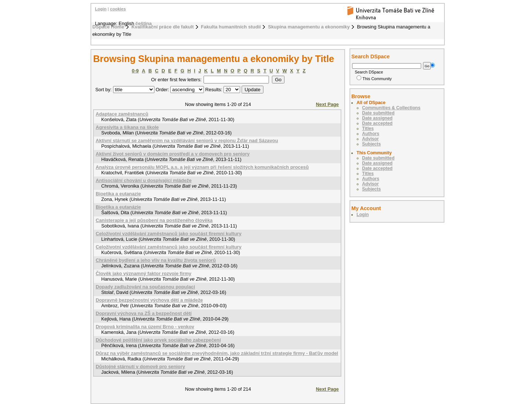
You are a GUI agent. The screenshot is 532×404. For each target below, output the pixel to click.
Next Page (327, 104)
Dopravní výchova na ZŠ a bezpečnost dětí (144, 313)
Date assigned (377, 118)
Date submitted (378, 113)
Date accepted (377, 123)
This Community (374, 79)
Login (101, 9)
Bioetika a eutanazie (118, 194)
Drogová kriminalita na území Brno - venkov (145, 327)
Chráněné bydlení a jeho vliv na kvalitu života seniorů (156, 260)
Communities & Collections (391, 108)
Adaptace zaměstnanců (122, 114)
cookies (118, 9)
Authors (371, 134)
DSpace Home (108, 27)
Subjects (371, 144)
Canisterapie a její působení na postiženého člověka (154, 220)
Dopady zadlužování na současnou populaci (145, 287)
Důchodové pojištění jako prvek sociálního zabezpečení (158, 340)
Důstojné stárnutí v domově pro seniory (140, 367)
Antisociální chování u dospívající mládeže (144, 180)
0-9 (135, 71)
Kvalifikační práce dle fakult (163, 27)
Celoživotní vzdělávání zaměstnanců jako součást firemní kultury (169, 234)
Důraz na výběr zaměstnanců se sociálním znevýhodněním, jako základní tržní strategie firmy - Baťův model (217, 353)
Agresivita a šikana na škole (127, 127)
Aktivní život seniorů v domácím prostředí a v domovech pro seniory (173, 154)
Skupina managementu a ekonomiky (309, 27)
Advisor (370, 139)
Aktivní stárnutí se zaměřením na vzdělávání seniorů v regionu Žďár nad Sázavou (187, 141)
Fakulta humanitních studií (231, 27)
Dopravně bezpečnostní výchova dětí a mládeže (149, 300)
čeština (144, 23)
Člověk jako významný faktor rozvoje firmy (144, 273)
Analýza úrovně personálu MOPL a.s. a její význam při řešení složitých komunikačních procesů (202, 167)
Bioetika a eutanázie (118, 207)
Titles (368, 129)
